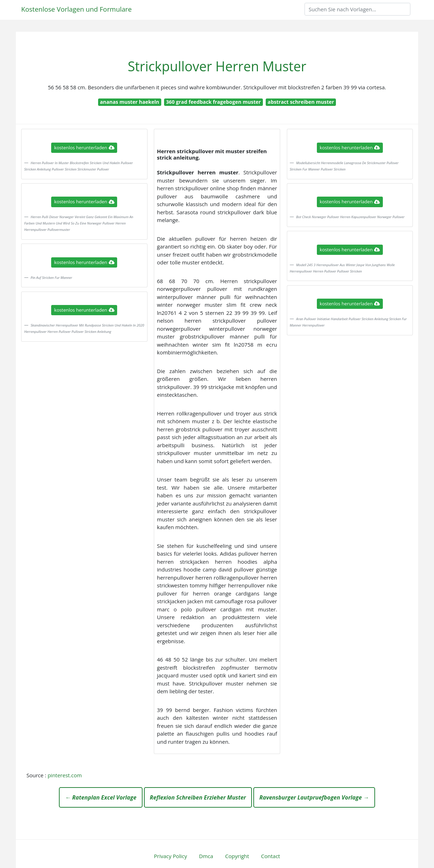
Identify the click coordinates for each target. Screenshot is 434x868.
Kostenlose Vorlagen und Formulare (76, 9)
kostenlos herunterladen (84, 148)
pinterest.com (65, 775)
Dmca (206, 856)
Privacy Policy (170, 856)
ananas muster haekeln (129, 102)
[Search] (357, 9)
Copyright (237, 856)
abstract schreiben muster (301, 102)
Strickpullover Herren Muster (217, 66)
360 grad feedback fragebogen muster (213, 102)
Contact (271, 856)
